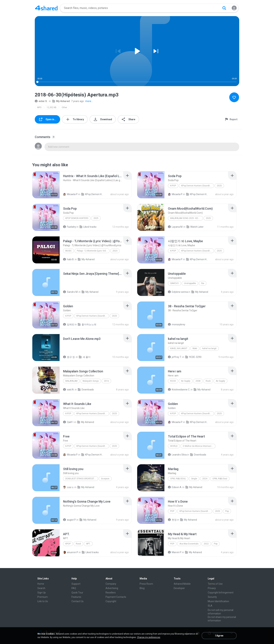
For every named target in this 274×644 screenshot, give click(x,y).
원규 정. (69, 357)
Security (212, 597)
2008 (198, 381)
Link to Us (43, 601)
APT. (88, 544)
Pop (172, 511)
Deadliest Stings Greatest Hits (82, 479)
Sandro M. (71, 292)
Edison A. (175, 487)
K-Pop (173, 186)
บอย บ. (68, 487)
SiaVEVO (174, 283)
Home (41, 584)
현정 (172, 520)
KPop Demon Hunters (77, 218)
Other (64, 107)
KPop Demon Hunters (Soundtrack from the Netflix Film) (93, 194)
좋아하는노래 (87, 324)
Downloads (86, 390)
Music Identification (218, 601)
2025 (219, 186)
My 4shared (61, 101)
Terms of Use (215, 584)
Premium (43, 597)
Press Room (146, 584)
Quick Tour (77, 593)
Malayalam (71, 381)
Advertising (112, 588)
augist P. (70, 520)
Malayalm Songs (91, 381)
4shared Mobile (182, 584)
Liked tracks (88, 227)
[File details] (46, 185)
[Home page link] (46, 8)
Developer (179, 588)
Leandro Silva (177, 455)
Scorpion (105, 479)
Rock (173, 381)
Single (194, 479)
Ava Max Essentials (189, 544)
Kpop (68, 544)
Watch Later (195, 227)
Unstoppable (190, 283)
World (174, 446)
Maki (195, 348)
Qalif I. (68, 422)
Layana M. (175, 227)
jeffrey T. (175, 357)
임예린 (69, 324)
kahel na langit (179, 348)
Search (41, 588)
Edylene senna (178, 292)
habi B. (69, 259)
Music (68, 251)
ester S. (41, 101)
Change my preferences (149, 637)
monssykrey (177, 324)
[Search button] (224, 8)
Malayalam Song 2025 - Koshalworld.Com (187, 218)
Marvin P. (175, 552)
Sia (203, 283)
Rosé (78, 544)
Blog (142, 588)
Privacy (212, 588)
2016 (106, 381)
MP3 (39, 107)
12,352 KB (52, 107)
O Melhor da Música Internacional (199, 446)
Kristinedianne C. (179, 390)
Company (111, 584)
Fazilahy (70, 227)
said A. (69, 390)
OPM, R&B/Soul (178, 479)
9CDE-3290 (193, 357)
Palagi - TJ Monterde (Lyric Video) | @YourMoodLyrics (93, 251)
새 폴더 (85, 357)
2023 (115, 251)
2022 (206, 544)
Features (76, 597)
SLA (210, 606)
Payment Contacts (116, 597)
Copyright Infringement (221, 593)
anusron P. (71, 552)
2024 (205, 479)
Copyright (111, 601)
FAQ (74, 588)
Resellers (111, 593)
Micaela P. (70, 194)
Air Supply (186, 381)
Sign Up (42, 593)
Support (76, 584)
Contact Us (77, 601)
